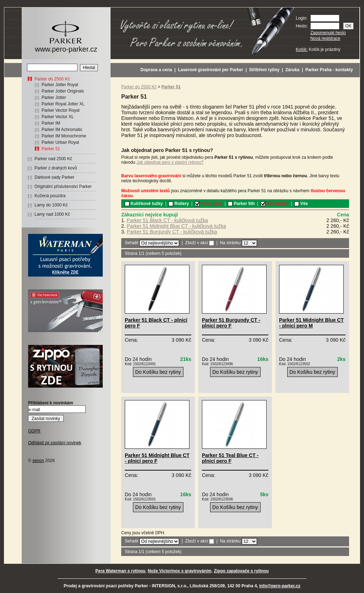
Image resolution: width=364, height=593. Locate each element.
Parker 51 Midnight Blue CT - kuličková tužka (176, 226)
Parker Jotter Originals (63, 91)
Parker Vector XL (58, 117)
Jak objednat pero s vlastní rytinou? (170, 162)
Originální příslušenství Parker (63, 187)
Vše (301, 204)
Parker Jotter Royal (60, 85)
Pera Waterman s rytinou (120, 571)
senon (38, 461)
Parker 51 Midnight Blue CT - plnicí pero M (311, 323)
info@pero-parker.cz (280, 586)
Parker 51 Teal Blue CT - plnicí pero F (230, 458)
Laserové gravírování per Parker (211, 70)
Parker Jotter (54, 98)
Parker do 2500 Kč (52, 79)
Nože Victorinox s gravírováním (180, 571)
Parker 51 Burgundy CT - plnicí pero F (231, 323)
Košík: (302, 49)
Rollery (179, 204)
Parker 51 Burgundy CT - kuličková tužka (172, 232)
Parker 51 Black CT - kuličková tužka (168, 220)
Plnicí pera (208, 204)
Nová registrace (325, 38)
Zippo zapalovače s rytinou (241, 571)
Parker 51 (51, 149)
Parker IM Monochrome (64, 136)
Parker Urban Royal (60, 142)
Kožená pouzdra (50, 196)
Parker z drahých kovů (56, 168)
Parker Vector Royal (61, 110)
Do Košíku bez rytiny (158, 372)
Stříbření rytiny (264, 70)
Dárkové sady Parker (54, 177)
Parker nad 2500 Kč (53, 159)
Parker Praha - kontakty (329, 70)
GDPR (34, 431)
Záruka (292, 70)
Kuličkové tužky (144, 204)
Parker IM (51, 123)
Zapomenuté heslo (328, 33)
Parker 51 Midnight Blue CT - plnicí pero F (157, 458)
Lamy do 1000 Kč (51, 205)
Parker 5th (241, 204)
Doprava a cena (156, 70)
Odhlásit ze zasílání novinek (55, 443)
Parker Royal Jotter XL (63, 104)
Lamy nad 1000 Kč (52, 214)
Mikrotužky (275, 204)
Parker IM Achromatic (62, 130)
